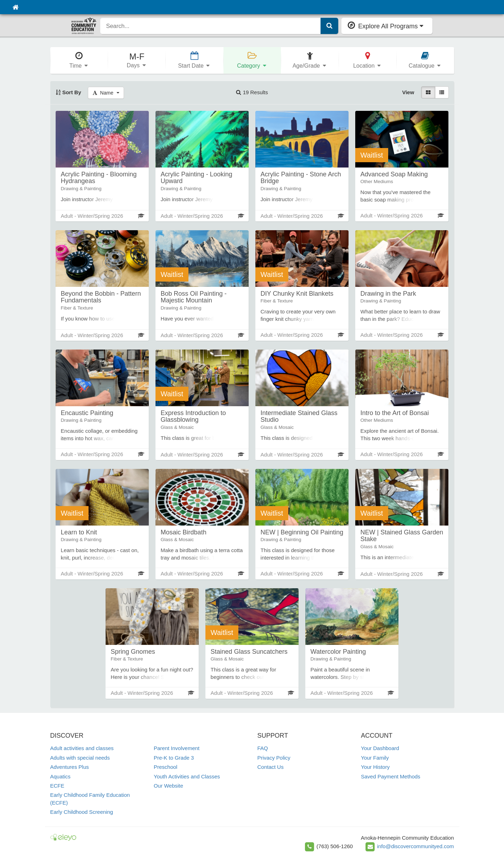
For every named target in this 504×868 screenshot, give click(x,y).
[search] (211, 26)
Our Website (168, 786)
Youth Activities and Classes (187, 776)
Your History (375, 767)
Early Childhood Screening (82, 812)
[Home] (15, 7)
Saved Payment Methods (391, 776)
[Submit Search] (329, 26)
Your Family (375, 758)
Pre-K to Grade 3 (174, 758)
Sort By (69, 92)
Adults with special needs (80, 758)
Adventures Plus (70, 767)
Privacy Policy (274, 758)
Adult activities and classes (82, 748)
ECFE (57, 786)
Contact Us (271, 767)
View (408, 92)
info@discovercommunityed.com (416, 846)
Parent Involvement (177, 748)
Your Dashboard (380, 748)
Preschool (166, 767)
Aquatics (61, 776)
